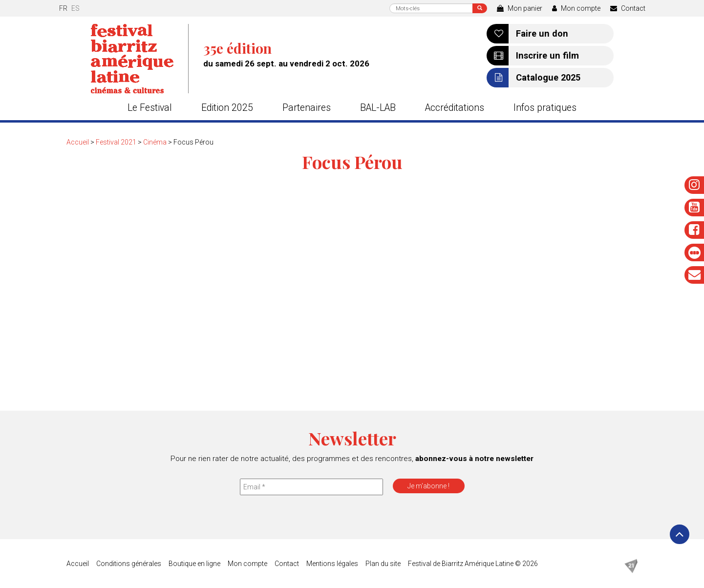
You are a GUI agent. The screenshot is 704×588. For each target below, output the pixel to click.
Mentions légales (332, 564)
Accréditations (455, 108)
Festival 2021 (116, 142)
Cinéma (155, 142)
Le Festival (150, 108)
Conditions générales (129, 564)
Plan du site (383, 564)
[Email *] (311, 487)
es (75, 8)
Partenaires (307, 108)
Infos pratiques (545, 108)
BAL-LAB (378, 108)
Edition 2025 (227, 108)
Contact (628, 8)
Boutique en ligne (194, 564)
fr (63, 8)
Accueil (78, 142)
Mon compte (576, 8)
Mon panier (520, 8)
